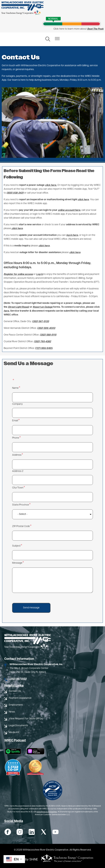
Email (15, 421)
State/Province (21, 505)
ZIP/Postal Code (21, 526)
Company (17, 404)
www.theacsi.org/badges (47, 812)
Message (17, 563)
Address (17, 455)
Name (15, 388)
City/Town (18, 488)
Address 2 (18, 471)
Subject (16, 546)
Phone (16, 438)
